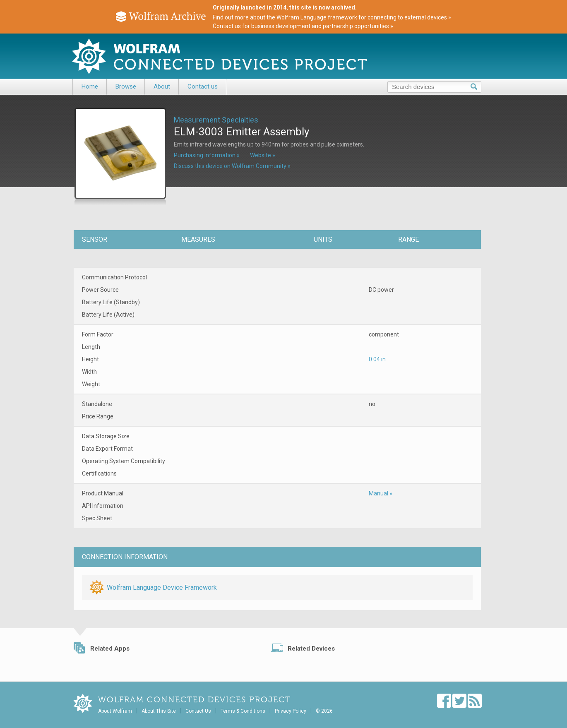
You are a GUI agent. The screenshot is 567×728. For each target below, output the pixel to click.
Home (90, 86)
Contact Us (198, 711)
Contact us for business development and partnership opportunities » (303, 26)
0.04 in (377, 359)
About (162, 86)
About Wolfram (115, 711)
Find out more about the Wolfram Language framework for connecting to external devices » (332, 17)
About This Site (159, 711)
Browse (126, 86)
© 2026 (324, 711)
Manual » (381, 493)
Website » (263, 155)
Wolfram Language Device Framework (162, 587)
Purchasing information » (207, 155)
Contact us (203, 86)
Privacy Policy (291, 711)
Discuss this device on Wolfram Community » (232, 166)
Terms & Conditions (243, 711)
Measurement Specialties (216, 120)
